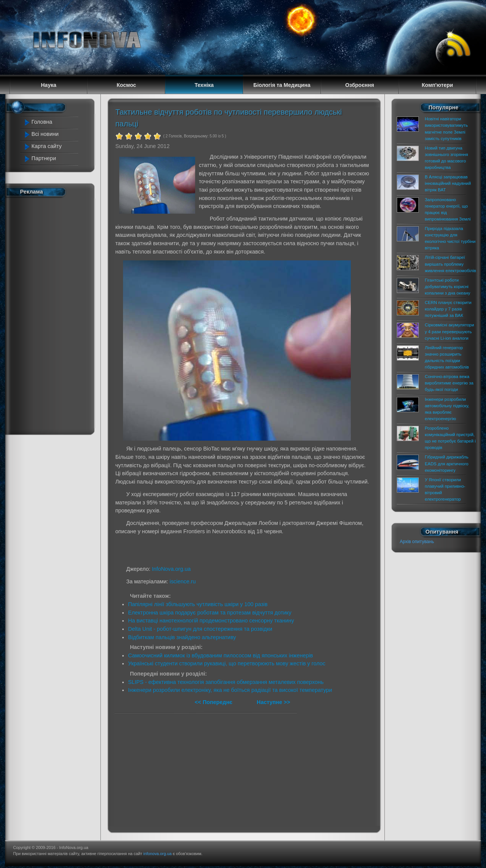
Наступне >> (273, 702)
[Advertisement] (54, 314)
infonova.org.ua (158, 854)
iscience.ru (183, 581)
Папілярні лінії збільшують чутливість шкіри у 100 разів (198, 604)
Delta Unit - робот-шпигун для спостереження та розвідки (200, 629)
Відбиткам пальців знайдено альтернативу (182, 637)
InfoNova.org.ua (171, 569)
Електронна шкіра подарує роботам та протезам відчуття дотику (210, 613)
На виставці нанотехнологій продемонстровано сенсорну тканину (211, 621)
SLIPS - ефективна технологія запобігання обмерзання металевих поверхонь (226, 682)
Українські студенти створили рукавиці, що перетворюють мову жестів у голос (227, 663)
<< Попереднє (214, 702)
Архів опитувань (417, 542)
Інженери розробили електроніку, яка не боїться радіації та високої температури (230, 690)
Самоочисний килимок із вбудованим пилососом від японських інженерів (220, 655)
